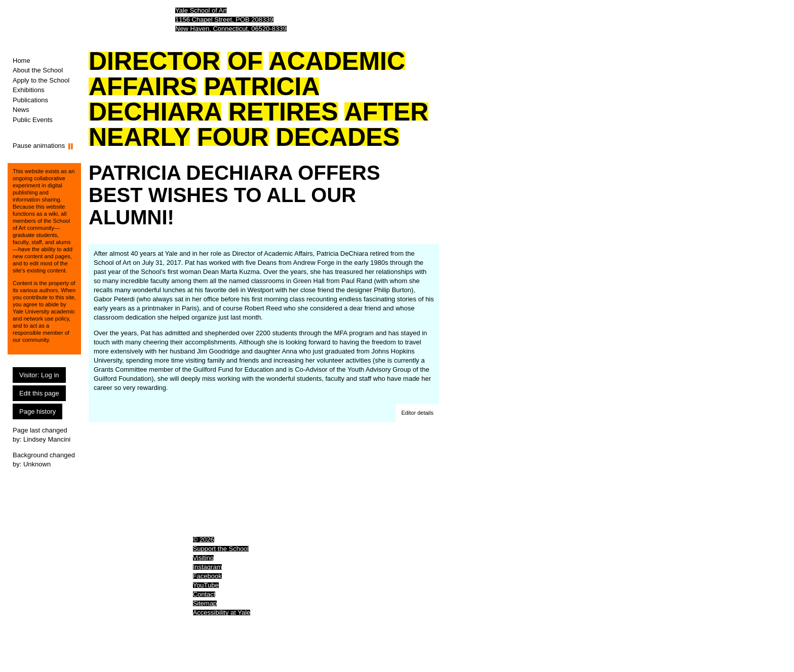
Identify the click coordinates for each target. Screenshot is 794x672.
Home (22, 61)
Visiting (204, 558)
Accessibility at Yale (222, 612)
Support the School (221, 549)
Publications (30, 100)
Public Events (33, 120)
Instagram (208, 567)
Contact (204, 594)
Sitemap (205, 603)
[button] (417, 413)
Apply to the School (41, 80)
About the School (38, 70)
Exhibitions (29, 90)
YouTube (206, 585)
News (21, 110)
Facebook (207, 576)
